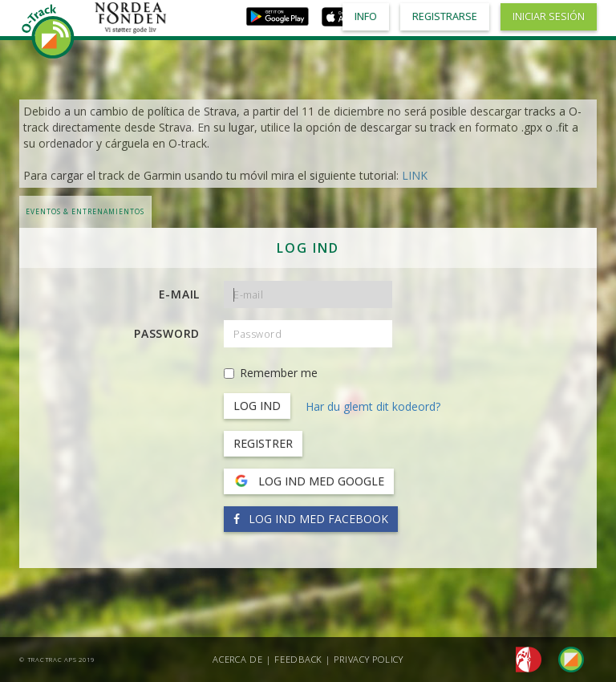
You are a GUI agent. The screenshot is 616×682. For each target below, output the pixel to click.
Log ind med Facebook (311, 519)
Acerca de (238, 659)
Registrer (263, 443)
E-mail (180, 294)
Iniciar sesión (549, 16)
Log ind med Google (309, 481)
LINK (415, 175)
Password (167, 333)
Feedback (298, 659)
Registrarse (445, 16)
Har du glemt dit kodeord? (373, 406)
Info (366, 16)
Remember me (271, 373)
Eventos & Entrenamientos (85, 211)
